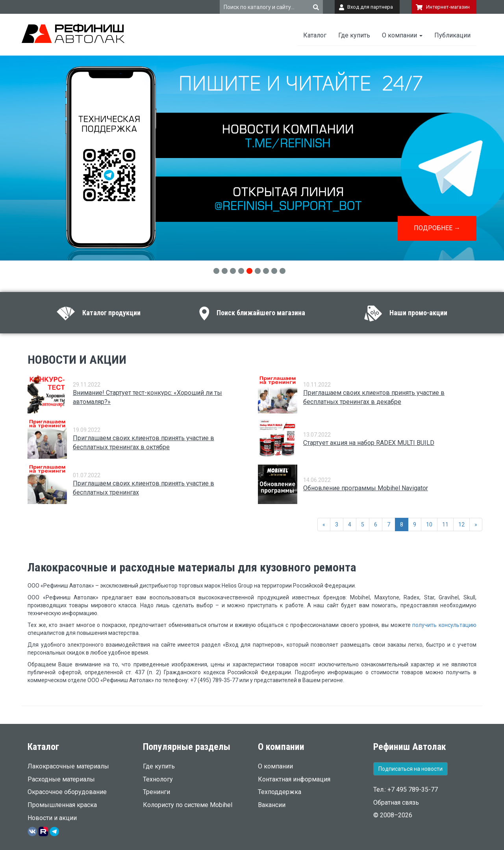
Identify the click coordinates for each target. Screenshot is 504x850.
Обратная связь (396, 803)
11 (445, 525)
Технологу (158, 779)
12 (461, 525)
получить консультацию (444, 625)
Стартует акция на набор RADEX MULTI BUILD (369, 443)
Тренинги (157, 792)
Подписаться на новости (410, 769)
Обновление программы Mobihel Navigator (366, 488)
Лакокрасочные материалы (68, 766)
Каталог (315, 35)
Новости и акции (52, 818)
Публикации (452, 35)
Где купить (354, 35)
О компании (402, 35)
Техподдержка (280, 792)
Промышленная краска (62, 805)
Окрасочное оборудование (67, 792)
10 (429, 525)
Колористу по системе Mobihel (188, 805)
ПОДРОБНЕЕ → (437, 228)
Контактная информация (294, 779)
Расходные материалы (61, 779)
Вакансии (272, 805)
